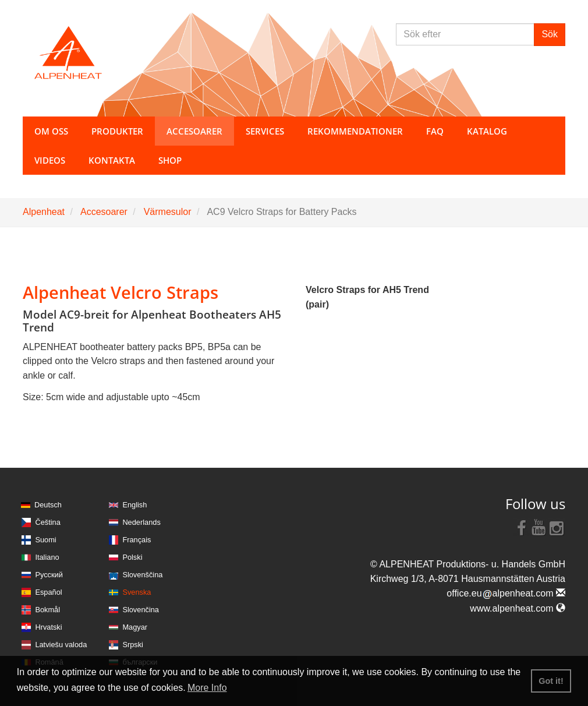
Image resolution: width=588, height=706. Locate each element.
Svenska (137, 592)
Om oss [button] (51, 131)
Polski (132, 557)
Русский (49, 575)
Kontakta (112, 160)
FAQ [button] (435, 131)
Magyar (135, 627)
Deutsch (48, 505)
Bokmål (47, 610)
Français (137, 540)
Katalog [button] (487, 131)
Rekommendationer (355, 131)
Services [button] (265, 131)
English (134, 505)
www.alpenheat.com (518, 608)
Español (48, 592)
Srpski (133, 645)
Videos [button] (50, 160)
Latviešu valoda (61, 645)
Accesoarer (104, 212)
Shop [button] (170, 160)
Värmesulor (168, 212)
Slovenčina (141, 610)
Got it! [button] (551, 681)
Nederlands (141, 522)
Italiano (47, 557)
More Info (207, 688)
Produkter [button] (117, 131)
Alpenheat (44, 212)
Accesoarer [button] (194, 131)
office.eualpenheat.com (506, 593)
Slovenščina (142, 575)
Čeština (47, 522)
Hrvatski (48, 627)
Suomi (45, 540)
